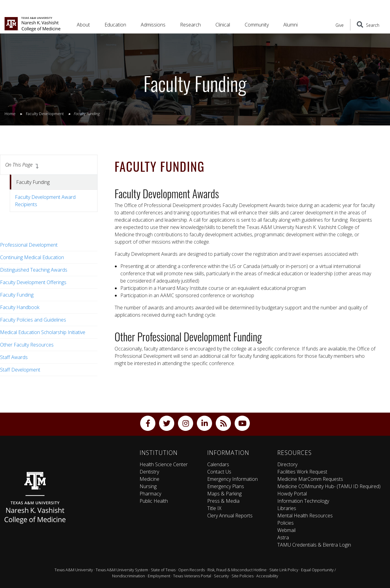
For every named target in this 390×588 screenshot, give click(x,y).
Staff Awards (14, 357)
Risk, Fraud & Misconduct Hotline (237, 570)
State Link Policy (284, 570)
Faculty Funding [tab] (33, 182)
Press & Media (223, 501)
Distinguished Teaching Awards (34, 270)
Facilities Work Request (302, 472)
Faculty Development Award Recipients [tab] (45, 201)
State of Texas (163, 570)
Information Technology (303, 501)
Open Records (191, 570)
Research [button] (190, 25)
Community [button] (257, 25)
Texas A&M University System (122, 570)
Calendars (218, 464)
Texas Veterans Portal (192, 576)
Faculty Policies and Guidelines (33, 320)
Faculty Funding (17, 295)
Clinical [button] (223, 25)
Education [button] (115, 25)
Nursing (148, 486)
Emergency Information (232, 479)
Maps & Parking (224, 494)
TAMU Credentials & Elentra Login (314, 545)
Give (340, 25)
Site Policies (243, 576)
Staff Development (20, 370)
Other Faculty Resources (27, 345)
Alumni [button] (291, 25)
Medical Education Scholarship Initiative (43, 332)
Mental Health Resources (305, 516)
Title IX (214, 508)
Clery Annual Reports (230, 516)
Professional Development (29, 245)
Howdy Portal (292, 494)
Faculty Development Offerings (33, 282)
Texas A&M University (74, 570)
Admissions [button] (153, 25)
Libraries (287, 508)
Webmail (286, 530)
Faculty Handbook (20, 307)
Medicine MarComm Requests (310, 479)
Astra (283, 537)
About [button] (83, 25)
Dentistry (149, 472)
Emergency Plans (226, 486)
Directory (287, 464)
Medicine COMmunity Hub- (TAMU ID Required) (329, 486)
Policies (285, 523)
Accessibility (267, 576)
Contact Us (219, 472)
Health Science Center (164, 464)
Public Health (154, 501)
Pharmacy (150, 494)
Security (221, 576)
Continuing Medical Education (32, 257)
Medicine (149, 479)
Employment (159, 576)
